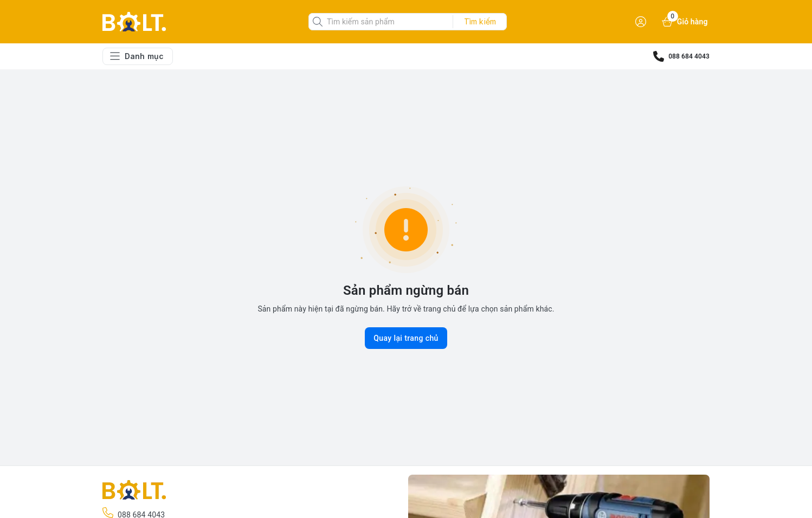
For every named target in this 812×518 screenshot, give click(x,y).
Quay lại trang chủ (406, 338)
